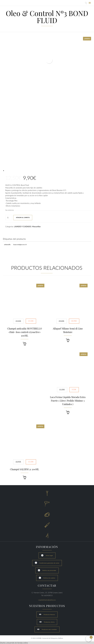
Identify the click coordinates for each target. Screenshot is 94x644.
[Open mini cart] (88, 639)
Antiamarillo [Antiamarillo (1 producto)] (7, 245)
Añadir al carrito (23, 217)
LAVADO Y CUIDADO (23, 226)
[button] (24, 344)
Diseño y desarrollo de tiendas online (14, 643)
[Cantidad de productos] (9, 218)
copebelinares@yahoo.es (47, 600)
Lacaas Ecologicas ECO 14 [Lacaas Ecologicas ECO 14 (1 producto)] (20, 245)
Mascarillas (36, 226)
